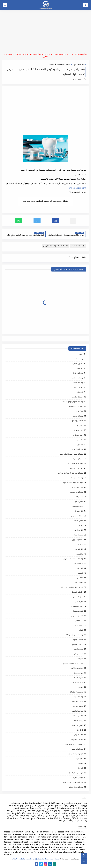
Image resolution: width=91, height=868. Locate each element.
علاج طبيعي (78, 735)
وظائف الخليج (79, 65)
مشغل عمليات (77, 740)
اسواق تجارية (78, 459)
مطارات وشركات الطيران (73, 745)
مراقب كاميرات (77, 778)
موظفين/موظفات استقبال (73, 483)
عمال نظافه (78, 521)
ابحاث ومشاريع (77, 516)
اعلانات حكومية (77, 397)
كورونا (81, 768)
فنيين (81, 526)
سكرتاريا (80, 412)
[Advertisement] (45, 32)
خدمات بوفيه (78, 640)
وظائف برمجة (78, 416)
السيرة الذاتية (78, 364)
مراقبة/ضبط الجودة (75, 464)
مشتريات (79, 497)
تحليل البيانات (78, 702)
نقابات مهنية (78, 611)
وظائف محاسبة (77, 383)
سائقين (80, 445)
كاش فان (79, 730)
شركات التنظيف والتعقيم (73, 664)
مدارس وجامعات (77, 469)
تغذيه (81, 630)
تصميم (80, 440)
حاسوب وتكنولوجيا (76, 407)
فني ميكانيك (78, 530)
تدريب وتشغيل (77, 683)
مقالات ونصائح (77, 645)
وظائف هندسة (77, 359)
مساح (81, 688)
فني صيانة (79, 511)
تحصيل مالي (78, 654)
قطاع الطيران (78, 726)
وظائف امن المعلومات (74, 635)
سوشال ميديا (78, 488)
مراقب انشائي (78, 711)
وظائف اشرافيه (77, 478)
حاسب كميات (78, 716)
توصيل (80, 569)
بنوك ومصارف (77, 507)
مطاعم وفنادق (77, 421)
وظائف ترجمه (78, 697)
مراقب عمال (78, 673)
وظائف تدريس (77, 450)
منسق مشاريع (77, 616)
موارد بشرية (78, 431)
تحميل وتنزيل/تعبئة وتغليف (72, 588)
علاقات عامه (78, 583)
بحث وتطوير (78, 649)
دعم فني (80, 578)
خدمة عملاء (79, 388)
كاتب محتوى (78, 564)
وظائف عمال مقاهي (75, 787)
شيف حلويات (78, 678)
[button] (55, 221)
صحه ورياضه (78, 707)
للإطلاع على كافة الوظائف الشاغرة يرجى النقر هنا (45, 201)
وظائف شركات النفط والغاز (72, 783)
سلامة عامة (78, 535)
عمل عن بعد (78, 626)
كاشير (81, 545)
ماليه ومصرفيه (77, 607)
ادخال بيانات (78, 426)
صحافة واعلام (77, 749)
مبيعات (80, 369)
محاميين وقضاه (77, 668)
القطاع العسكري (76, 592)
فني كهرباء (79, 550)
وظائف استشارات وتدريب (73, 559)
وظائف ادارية (78, 373)
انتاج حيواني (79, 759)
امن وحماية (79, 621)
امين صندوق (78, 597)
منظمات (80, 554)
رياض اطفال (78, 721)
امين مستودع (78, 435)
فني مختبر (79, 602)
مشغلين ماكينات (76, 692)
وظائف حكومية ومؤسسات (72, 402)
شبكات (80, 659)
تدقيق (81, 573)
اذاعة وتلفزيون (77, 540)
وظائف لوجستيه (76, 492)
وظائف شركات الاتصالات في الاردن (70, 473)
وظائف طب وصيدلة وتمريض (59, 65)
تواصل (80, 764)
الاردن (81, 354)
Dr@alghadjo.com (77, 188)
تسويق (80, 393)
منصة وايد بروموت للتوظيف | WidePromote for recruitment (36, 859)
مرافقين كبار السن (76, 773)
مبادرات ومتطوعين (76, 754)
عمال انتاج (79, 502)
